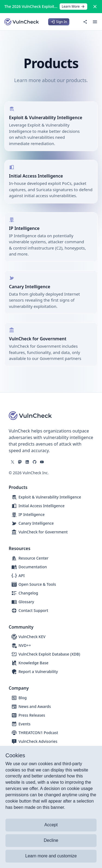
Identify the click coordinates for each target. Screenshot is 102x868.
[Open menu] (95, 22)
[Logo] (22, 22)
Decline (51, 840)
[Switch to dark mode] (75, 22)
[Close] (95, 7)
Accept (51, 825)
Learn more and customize (51, 856)
